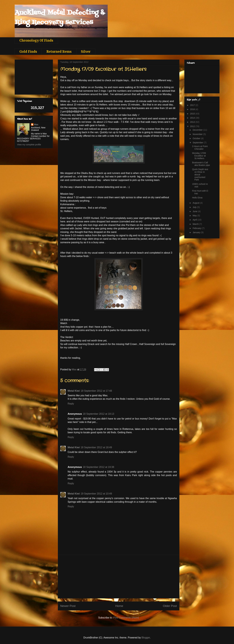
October (197, 138)
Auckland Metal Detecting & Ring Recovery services (60, 18)
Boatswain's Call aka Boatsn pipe (201, 164)
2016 (193, 109)
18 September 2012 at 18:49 (96, 447)
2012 (193, 126)
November (198, 134)
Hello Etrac (197, 198)
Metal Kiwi (74, 391)
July (195, 207)
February (197, 228)
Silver (86, 52)
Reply (71, 404)
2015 (193, 114)
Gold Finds (28, 52)
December (198, 130)
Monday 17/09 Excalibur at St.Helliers (199, 156)
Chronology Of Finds (36, 40)
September (198, 143)
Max (36, 124)
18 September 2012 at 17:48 (96, 391)
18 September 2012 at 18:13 (98, 414)
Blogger (146, 638)
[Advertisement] (119, 577)
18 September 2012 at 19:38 (98, 467)
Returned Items (59, 52)
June (195, 211)
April (195, 220)
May (195, 216)
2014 (193, 118)
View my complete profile (29, 145)
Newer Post (68, 606)
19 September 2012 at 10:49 (96, 494)
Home (119, 606)
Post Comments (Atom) (126, 618)
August (196, 203)
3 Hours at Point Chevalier (200, 148)
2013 (193, 122)
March (196, 224)
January (197, 232)
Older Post (170, 606)
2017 (193, 105)
